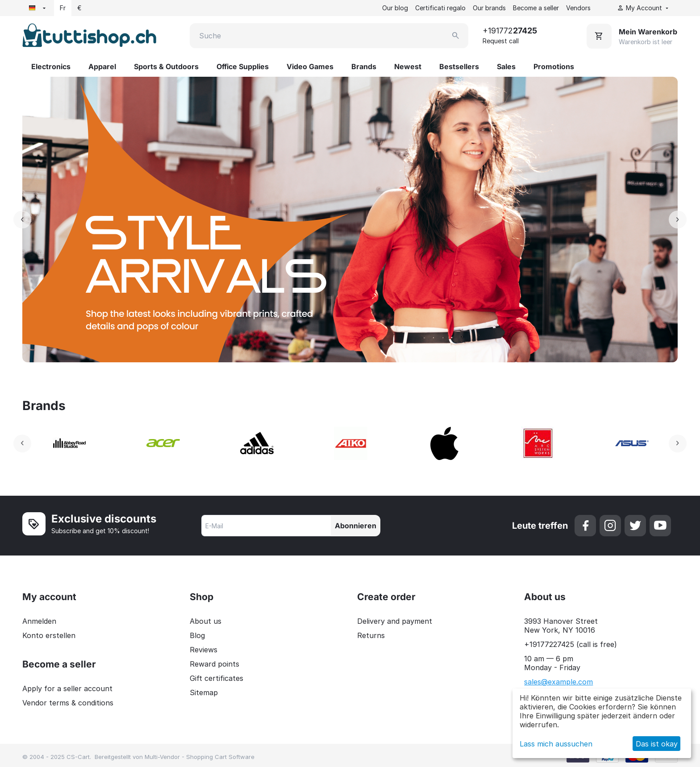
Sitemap (204, 692)
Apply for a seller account (67, 688)
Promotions (554, 66)
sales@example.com (558, 682)
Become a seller (536, 8)
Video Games (310, 66)
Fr (63, 8)
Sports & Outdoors (166, 66)
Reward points (215, 664)
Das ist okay (657, 744)
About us (206, 621)
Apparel (102, 66)
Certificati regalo (440, 8)
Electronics (51, 66)
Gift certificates (217, 678)
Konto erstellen (49, 635)
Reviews (204, 650)
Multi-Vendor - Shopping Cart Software (200, 757)
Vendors (578, 8)
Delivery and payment (395, 621)
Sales (506, 66)
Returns (371, 635)
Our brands (489, 8)
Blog (197, 635)
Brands (364, 66)
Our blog (395, 8)
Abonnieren (356, 526)
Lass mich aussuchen (556, 744)
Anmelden (39, 621)
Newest (408, 66)
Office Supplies (243, 66)
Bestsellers (459, 66)
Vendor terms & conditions (68, 703)
